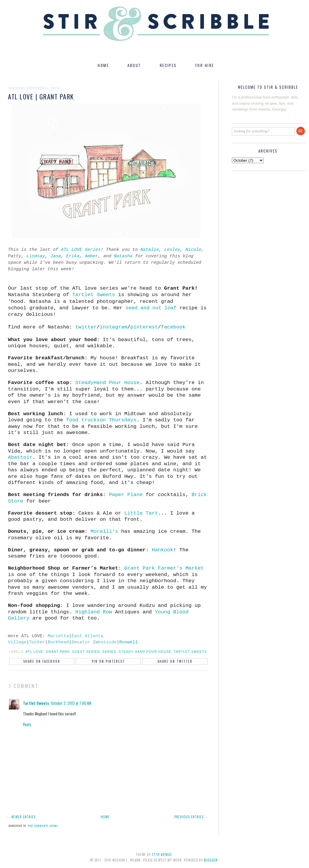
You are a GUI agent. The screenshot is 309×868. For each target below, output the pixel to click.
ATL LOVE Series (81, 250)
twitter (86, 327)
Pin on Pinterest (108, 661)
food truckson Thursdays (101, 420)
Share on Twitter (175, 661)
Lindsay (36, 256)
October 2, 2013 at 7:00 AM (71, 703)
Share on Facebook (42, 661)
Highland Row (94, 612)
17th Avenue (162, 854)
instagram (114, 327)
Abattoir (20, 457)
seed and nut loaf (151, 308)
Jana (56, 256)
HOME (103, 65)
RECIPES (168, 65)
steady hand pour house (145, 652)
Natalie (150, 250)
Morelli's (104, 531)
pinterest (144, 327)
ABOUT (134, 65)
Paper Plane (126, 495)
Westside (106, 642)
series (109, 652)
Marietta (58, 636)
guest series (86, 652)
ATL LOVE (34, 652)
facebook (173, 327)
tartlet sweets (190, 652)
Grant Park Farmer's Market (164, 568)
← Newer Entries (21, 817)
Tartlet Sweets (94, 295)
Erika (73, 256)
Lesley (172, 250)
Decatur (81, 642)
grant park (58, 652)
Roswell (128, 642)
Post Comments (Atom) (43, 826)
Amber (91, 256)
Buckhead (58, 642)
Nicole (193, 250)
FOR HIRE (205, 65)
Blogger (211, 860)
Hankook (163, 550)
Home (105, 817)
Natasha (123, 256)
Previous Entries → (191, 817)
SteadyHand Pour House (107, 383)
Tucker (37, 642)
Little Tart (141, 513)
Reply (27, 724)
